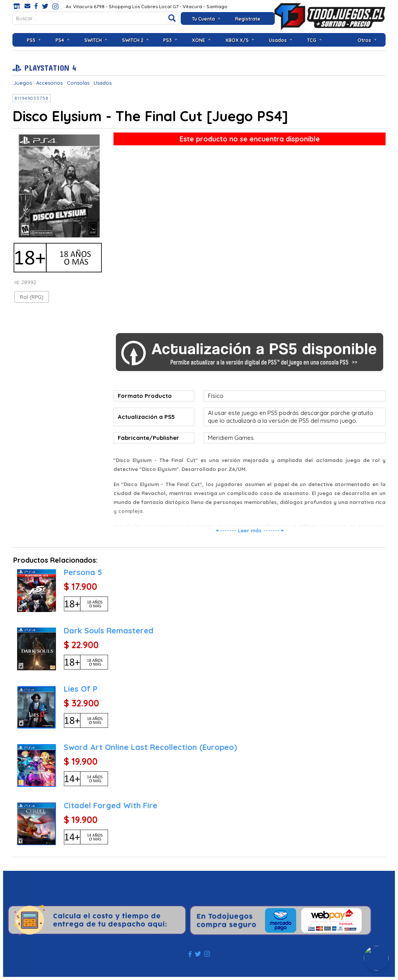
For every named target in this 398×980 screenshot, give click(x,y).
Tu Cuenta (203, 19)
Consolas (78, 83)
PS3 (168, 40)
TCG (312, 40)
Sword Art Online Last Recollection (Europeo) (150, 747)
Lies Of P (81, 689)
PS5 (31, 40)
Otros (364, 40)
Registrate (248, 19)
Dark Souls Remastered (109, 630)
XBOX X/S (237, 40)
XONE (199, 40)
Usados (278, 40)
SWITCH (93, 40)
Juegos (23, 83)
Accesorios (49, 83)
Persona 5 (83, 572)
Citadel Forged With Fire (111, 805)
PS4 (60, 40)
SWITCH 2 (133, 40)
